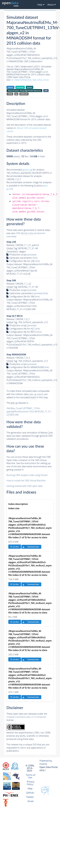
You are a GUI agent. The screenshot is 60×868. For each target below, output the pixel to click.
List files (15, 547)
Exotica (29, 87)
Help (30, 788)
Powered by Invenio (46, 762)
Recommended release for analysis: (24, 176)
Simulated (20, 87)
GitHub (30, 793)
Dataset (10, 87)
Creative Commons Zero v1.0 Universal (26, 717)
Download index (30, 547)
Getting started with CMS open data (25, 486)
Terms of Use (31, 776)
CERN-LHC (24, 94)
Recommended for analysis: (26, 170)
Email (31, 801)
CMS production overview (26, 235)
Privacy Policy (30, 783)
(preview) (32, 255)
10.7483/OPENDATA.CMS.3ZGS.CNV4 (30, 80)
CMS (46, 91)
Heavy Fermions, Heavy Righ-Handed (25, 91)
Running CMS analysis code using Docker (27, 475)
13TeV (10, 94)
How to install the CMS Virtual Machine (26, 481)
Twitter (30, 797)
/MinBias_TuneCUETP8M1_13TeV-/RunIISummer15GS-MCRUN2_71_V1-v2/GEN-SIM (29, 412)
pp (16, 94)
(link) (35, 258)
